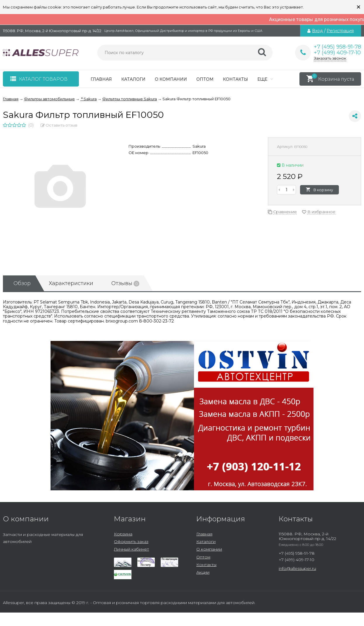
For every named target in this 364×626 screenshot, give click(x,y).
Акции (203, 572)
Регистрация (340, 31)
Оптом (205, 79)
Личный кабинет (131, 549)
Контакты (235, 79)
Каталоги (133, 79)
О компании (171, 79)
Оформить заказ (131, 542)
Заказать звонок (330, 58)
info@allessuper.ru (297, 568)
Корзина (123, 534)
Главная (101, 79)
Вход (317, 31)
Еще (265, 79)
